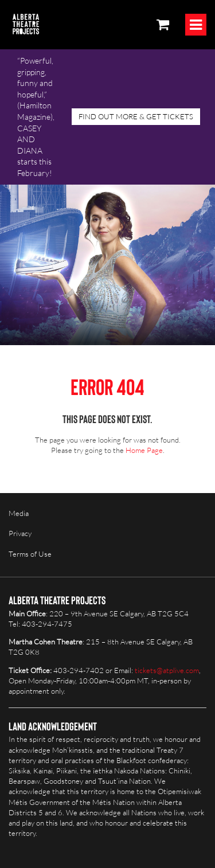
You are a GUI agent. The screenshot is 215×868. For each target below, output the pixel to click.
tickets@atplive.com (167, 670)
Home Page (144, 450)
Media (19, 513)
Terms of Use (30, 554)
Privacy (20, 533)
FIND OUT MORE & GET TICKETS (136, 116)
